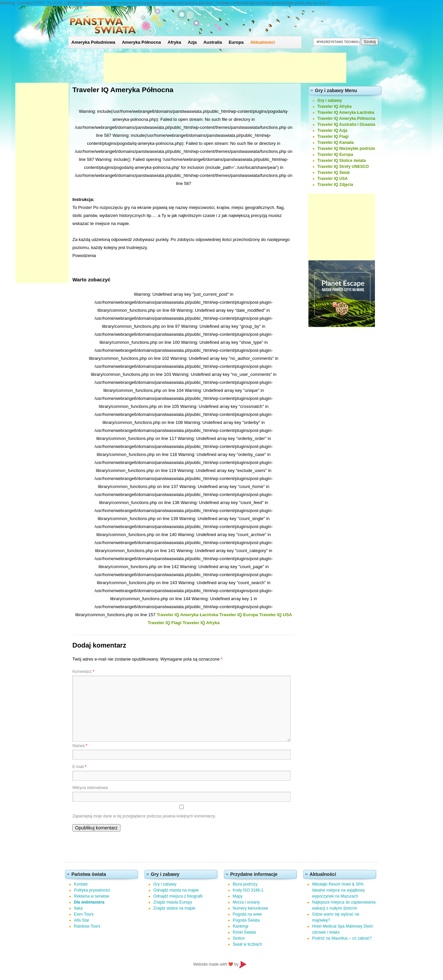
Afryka (174, 42)
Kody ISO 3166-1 (248, 890)
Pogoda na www (247, 914)
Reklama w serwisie (92, 896)
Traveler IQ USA (276, 615)
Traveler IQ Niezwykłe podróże (346, 149)
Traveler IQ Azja (333, 131)
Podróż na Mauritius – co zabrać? (342, 938)
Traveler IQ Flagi (165, 623)
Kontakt (81, 884)
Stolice (239, 938)
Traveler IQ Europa (239, 615)
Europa (236, 42)
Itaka (78, 908)
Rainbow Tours (87, 926)
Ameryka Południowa (93, 42)
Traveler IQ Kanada (336, 143)
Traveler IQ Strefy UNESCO (343, 167)
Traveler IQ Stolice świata (342, 161)
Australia (213, 42)
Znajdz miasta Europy (173, 902)
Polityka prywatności (92, 890)
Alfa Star (82, 920)
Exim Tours (84, 914)
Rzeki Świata (244, 932)
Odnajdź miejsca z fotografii (178, 896)
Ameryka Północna (141, 42)
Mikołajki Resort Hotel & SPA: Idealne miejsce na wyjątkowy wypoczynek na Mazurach (339, 890)
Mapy (238, 896)
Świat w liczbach (248, 944)
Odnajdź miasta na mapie (176, 890)
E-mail (79, 767)
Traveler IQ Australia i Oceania (346, 125)
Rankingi (241, 926)
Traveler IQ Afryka (201, 623)
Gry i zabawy (330, 100)
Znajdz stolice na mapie (174, 908)
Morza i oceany (246, 902)
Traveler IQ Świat (334, 173)
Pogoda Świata (246, 920)
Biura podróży (245, 884)
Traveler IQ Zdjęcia (335, 185)
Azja (192, 42)
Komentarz (83, 672)
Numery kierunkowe (251, 908)
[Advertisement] (225, 68)
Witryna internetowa (90, 788)
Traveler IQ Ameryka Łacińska (188, 615)
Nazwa (80, 746)
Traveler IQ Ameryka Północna (346, 118)
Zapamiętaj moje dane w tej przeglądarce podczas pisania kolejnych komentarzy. (144, 816)
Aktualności (263, 42)
